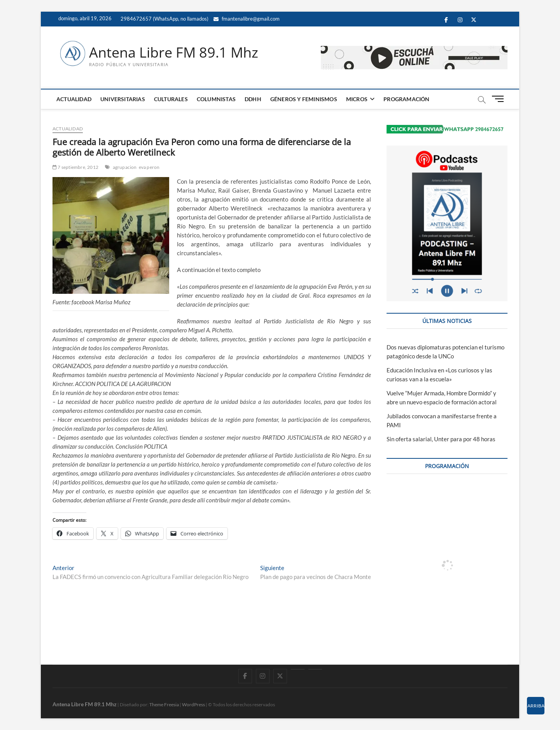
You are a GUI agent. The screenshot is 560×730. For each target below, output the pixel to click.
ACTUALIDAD (74, 99)
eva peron (149, 167)
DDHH (253, 99)
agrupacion (125, 167)
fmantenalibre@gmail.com (247, 19)
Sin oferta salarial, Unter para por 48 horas (441, 439)
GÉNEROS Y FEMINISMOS (304, 99)
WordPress (193, 705)
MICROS (357, 99)
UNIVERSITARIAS (123, 99)
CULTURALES (171, 99)
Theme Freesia (164, 705)
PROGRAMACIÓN (406, 99)
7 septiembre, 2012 (75, 167)
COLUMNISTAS (216, 99)
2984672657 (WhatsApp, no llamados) (164, 19)
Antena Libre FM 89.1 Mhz (174, 53)
